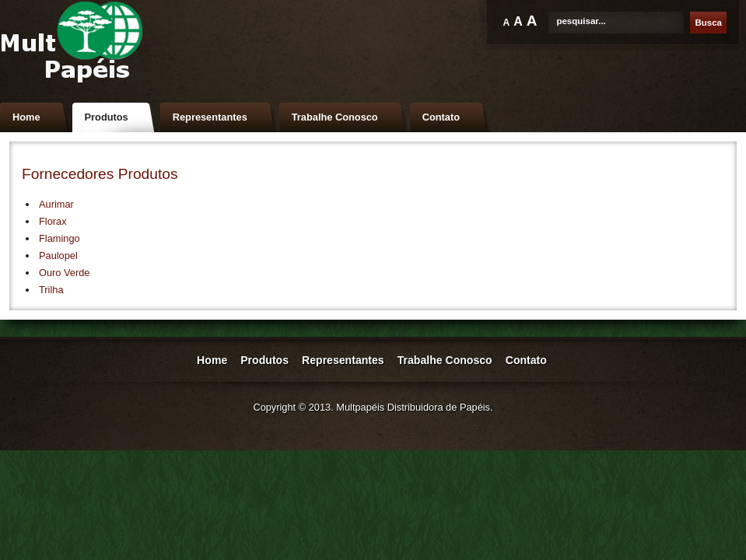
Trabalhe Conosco (335, 117)
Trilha (51, 290)
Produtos (107, 117)
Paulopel (58, 255)
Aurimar (56, 204)
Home (26, 117)
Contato (441, 117)
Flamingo (60, 238)
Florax (53, 221)
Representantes (210, 117)
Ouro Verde (64, 273)
